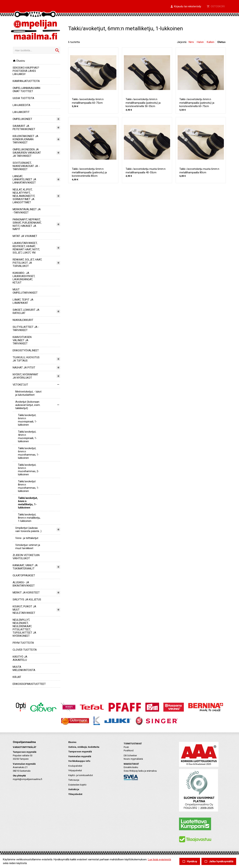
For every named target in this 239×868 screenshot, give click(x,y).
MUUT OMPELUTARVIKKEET (25, 291)
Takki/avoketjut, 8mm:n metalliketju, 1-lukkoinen (29, 518)
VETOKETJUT (20, 385)
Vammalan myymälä (80, 756)
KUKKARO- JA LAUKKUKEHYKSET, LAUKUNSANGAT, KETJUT (24, 278)
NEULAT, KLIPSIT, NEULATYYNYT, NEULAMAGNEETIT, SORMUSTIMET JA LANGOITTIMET (24, 196)
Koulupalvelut (75, 766)
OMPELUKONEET (22, 119)
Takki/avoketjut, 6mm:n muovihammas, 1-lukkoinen (29, 453)
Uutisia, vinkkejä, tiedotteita (84, 747)
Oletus (221, 42)
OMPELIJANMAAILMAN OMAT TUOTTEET (26, 90)
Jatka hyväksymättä (219, 861)
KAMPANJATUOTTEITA (26, 81)
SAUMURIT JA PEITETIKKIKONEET (24, 128)
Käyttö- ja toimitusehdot (81, 775)
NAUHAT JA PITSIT (24, 368)
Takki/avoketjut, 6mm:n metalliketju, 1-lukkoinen (28, 503)
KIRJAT (17, 677)
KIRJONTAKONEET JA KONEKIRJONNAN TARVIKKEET (25, 139)
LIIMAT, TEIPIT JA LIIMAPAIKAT (23, 301)
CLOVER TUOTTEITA (25, 650)
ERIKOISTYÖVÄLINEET (26, 350)
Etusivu (19, 61)
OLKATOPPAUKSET (24, 575)
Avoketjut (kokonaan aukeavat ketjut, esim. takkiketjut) (28, 405)
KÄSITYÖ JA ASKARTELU (20, 658)
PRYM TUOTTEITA (23, 643)
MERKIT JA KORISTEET (26, 593)
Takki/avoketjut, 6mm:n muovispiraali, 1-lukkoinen (27, 420)
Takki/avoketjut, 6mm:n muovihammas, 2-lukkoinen (29, 470)
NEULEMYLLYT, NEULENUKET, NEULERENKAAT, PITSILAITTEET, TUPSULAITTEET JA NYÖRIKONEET (24, 628)
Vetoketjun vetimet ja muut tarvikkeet (28, 547)
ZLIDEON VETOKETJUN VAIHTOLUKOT (26, 557)
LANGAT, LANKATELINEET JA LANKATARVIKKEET (24, 179)
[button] (186, 7)
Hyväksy (190, 861)
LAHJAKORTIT (21, 112)
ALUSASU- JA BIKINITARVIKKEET (24, 584)
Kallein (211, 42)
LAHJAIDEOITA (21, 105)
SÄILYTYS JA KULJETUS (27, 600)
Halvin (200, 42)
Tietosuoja (74, 780)
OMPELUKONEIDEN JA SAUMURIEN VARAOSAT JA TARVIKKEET (27, 153)
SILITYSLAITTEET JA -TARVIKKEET (26, 329)
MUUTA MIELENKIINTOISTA (24, 668)
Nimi (191, 42)
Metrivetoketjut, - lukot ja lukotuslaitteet (28, 393)
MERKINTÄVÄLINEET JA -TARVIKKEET (27, 211)
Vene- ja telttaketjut (27, 538)
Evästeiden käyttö (77, 785)
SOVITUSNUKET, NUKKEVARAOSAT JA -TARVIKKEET (26, 166)
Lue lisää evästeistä (159, 859)
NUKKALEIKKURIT (23, 320)
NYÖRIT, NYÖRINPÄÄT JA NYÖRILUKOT (25, 376)
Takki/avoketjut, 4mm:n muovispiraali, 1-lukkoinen (27, 436)
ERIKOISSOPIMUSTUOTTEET (29, 684)
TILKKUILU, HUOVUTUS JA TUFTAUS (26, 359)
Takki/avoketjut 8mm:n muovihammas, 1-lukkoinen (29, 486)
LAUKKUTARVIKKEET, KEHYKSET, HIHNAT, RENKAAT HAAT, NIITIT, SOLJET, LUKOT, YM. (26, 248)
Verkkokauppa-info (79, 761)
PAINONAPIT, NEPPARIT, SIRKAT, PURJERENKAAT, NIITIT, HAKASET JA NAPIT (27, 224)
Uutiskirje (74, 789)
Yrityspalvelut (75, 770)
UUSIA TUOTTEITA (23, 98)
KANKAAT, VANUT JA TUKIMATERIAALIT (25, 567)
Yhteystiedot (75, 794)
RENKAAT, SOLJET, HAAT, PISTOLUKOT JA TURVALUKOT (27, 263)
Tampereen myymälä (80, 752)
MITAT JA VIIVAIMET (25, 236)
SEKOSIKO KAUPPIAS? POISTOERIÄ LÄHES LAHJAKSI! (26, 71)
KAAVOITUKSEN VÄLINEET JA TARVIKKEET (22, 340)
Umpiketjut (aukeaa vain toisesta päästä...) (28, 529)
